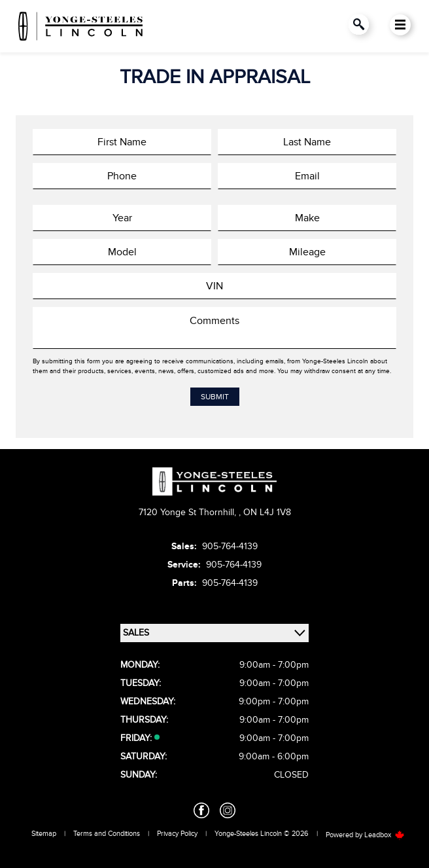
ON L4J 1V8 (267, 512)
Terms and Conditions (107, 834)
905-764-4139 (230, 546)
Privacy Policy (177, 834)
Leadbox (385, 835)
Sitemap (44, 834)
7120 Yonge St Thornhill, (189, 512)
